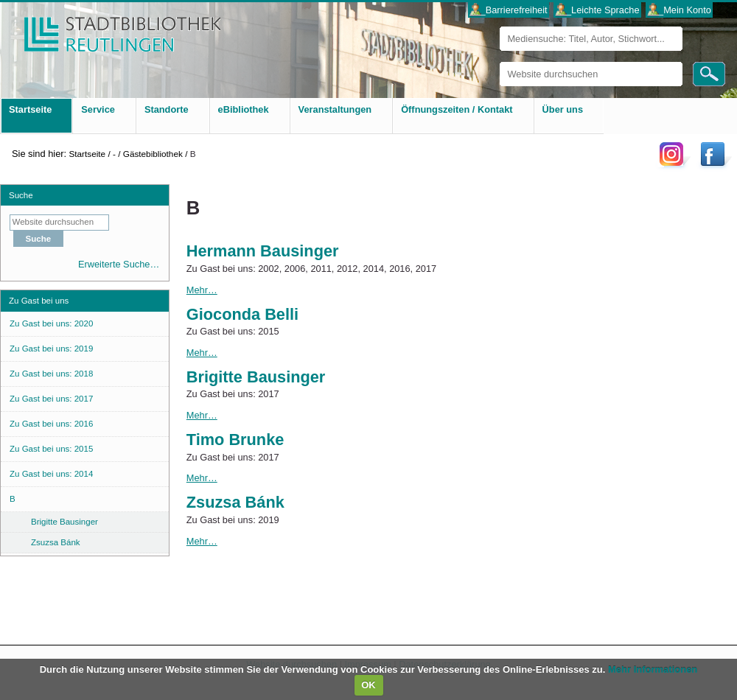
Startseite (87, 154)
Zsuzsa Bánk (235, 502)
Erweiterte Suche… (119, 264)
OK (368, 685)
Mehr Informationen (653, 669)
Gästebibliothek (153, 154)
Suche (21, 195)
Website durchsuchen (499, 62)
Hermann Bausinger (263, 251)
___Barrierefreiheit (508, 10)
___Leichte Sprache (598, 10)
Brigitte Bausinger (256, 377)
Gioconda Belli (242, 314)
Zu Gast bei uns (39, 301)
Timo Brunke (235, 440)
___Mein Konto (680, 10)
